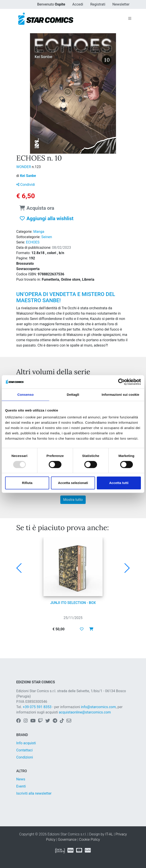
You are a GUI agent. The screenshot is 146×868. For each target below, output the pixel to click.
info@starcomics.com (98, 707)
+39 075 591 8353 (37, 707)
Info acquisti (26, 743)
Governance (67, 840)
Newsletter (121, 4)
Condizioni (25, 757)
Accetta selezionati (73, 483)
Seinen (47, 237)
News (21, 779)
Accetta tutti (119, 483)
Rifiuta (27, 483)
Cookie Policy (89, 840)
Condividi (26, 185)
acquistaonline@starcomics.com (85, 712)
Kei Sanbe (28, 176)
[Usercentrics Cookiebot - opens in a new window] (121, 382)
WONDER (24, 167)
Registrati (98, 4)
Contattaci (24, 750)
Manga (39, 232)
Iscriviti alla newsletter (34, 793)
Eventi (21, 786)
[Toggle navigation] (130, 19)
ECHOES (33, 242)
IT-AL (109, 834)
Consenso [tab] (25, 395)
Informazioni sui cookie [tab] (121, 395)
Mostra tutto (73, 500)
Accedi (78, 4)
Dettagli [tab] (73, 395)
